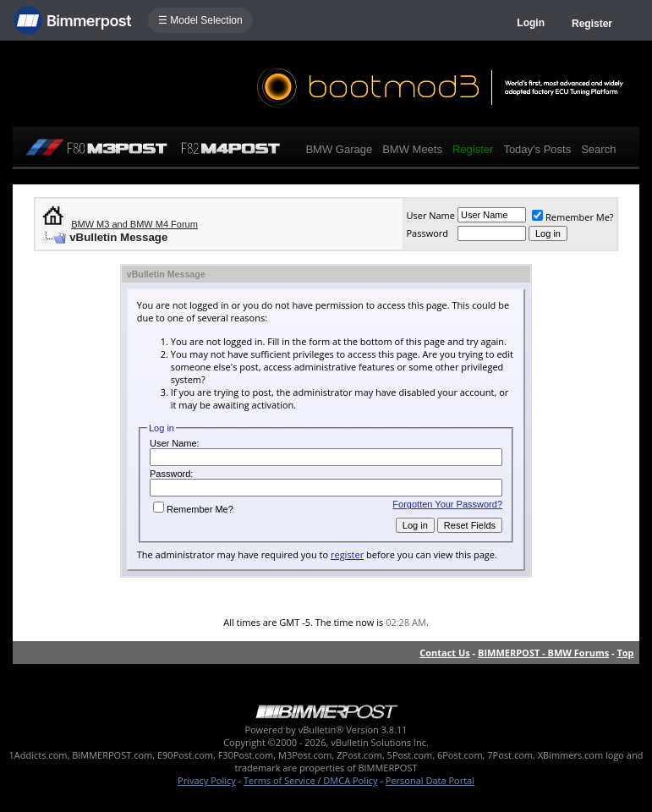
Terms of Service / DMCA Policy (311, 780)
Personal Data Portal (430, 780)
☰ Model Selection (200, 20)
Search (598, 149)
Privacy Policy (207, 780)
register (347, 554)
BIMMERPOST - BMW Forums (543, 653)
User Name (430, 215)
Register (592, 24)
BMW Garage (339, 149)
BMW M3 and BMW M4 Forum (134, 224)
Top (625, 653)
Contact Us (445, 653)
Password (427, 233)
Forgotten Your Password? (447, 504)
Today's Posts (537, 149)
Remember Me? (573, 217)
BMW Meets (412, 149)
